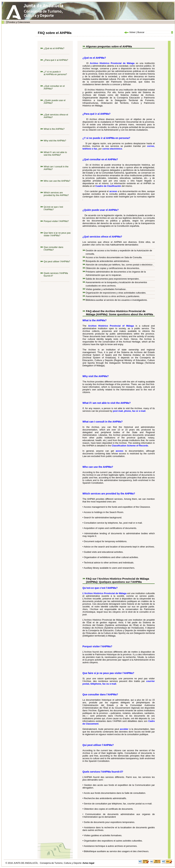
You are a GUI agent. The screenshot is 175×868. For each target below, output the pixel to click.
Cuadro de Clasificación (108, 186)
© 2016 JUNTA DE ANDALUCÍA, (22, 863)
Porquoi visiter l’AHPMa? (56, 221)
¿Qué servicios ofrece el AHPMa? (102, 237)
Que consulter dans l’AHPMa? (53, 248)
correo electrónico (112, 149)
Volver (130, 32)
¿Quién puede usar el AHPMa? (101, 210)
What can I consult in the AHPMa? (103, 422)
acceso (113, 191)
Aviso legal (88, 863)
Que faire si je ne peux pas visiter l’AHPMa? (57, 234)
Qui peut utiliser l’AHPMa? (57, 261)
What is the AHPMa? (54, 129)
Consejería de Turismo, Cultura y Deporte (61, 863)
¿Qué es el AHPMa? (54, 48)
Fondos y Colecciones (19, 22)
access (120, 451)
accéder (124, 729)
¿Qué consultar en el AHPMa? (100, 159)
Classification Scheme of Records (130, 446)
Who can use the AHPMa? (57, 181)
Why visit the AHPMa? (55, 141)
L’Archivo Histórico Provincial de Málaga (105, 593)
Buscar (141, 32)
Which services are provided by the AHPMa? (56, 194)
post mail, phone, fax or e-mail (129, 411)
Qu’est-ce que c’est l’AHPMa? (53, 208)
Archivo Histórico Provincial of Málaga (111, 326)
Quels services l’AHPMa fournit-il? (103, 772)
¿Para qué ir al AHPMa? (56, 60)
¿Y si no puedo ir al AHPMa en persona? (55, 73)
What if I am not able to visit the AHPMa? (55, 154)
